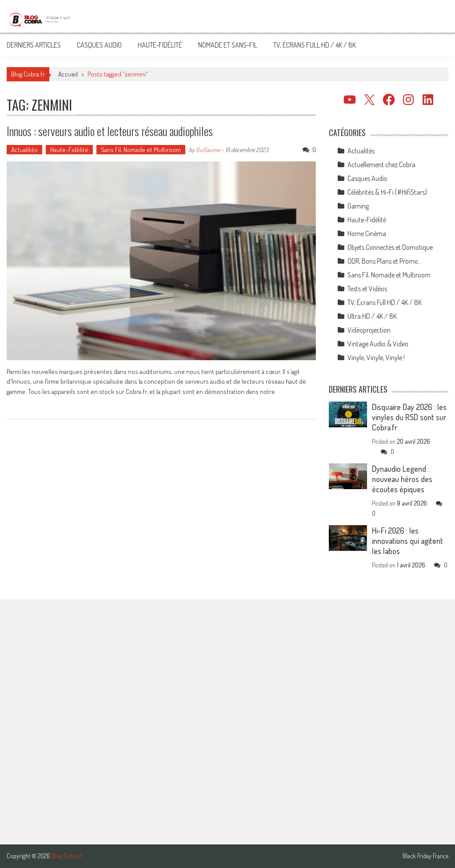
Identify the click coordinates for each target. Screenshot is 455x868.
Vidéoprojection (369, 330)
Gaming (358, 206)
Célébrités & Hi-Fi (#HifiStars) (387, 192)
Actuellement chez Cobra (381, 165)
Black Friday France (425, 856)
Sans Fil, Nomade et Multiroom (141, 150)
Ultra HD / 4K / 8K (372, 316)
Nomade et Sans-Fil (228, 45)
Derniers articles (34, 45)
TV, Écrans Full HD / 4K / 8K (315, 45)
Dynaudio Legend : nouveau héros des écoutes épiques (402, 479)
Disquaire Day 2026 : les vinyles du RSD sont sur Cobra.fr (409, 417)
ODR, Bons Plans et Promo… (385, 261)
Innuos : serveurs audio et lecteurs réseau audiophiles (110, 131)
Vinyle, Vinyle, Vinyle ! (376, 358)
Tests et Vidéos (367, 289)
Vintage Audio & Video (378, 344)
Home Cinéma (367, 233)
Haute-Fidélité (160, 45)
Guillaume (208, 150)
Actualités (24, 150)
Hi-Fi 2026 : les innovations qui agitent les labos (407, 541)
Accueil (68, 74)
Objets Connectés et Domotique (390, 247)
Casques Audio (99, 45)
